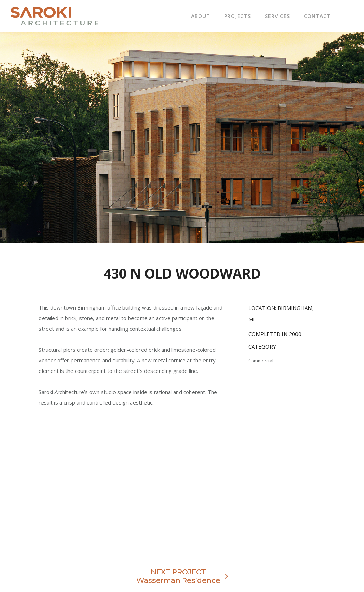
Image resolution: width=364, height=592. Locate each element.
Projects (238, 16)
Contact (317, 16)
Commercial (261, 361)
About (201, 16)
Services (277, 16)
